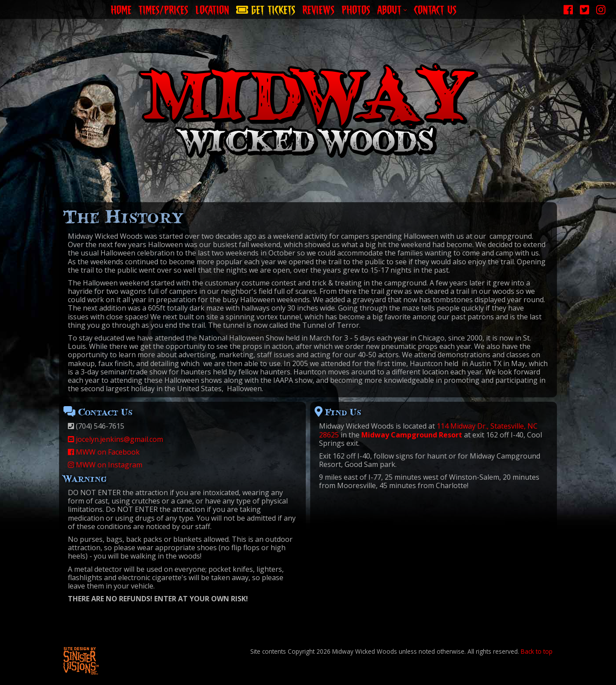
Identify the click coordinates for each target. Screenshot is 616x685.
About (392, 9)
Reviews (318, 9)
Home (121, 9)
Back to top (537, 651)
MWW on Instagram (105, 465)
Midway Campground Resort (412, 435)
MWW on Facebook (104, 452)
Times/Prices (163, 9)
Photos (356, 9)
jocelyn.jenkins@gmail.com (115, 439)
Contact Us (435, 9)
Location (212, 9)
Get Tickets (266, 9)
